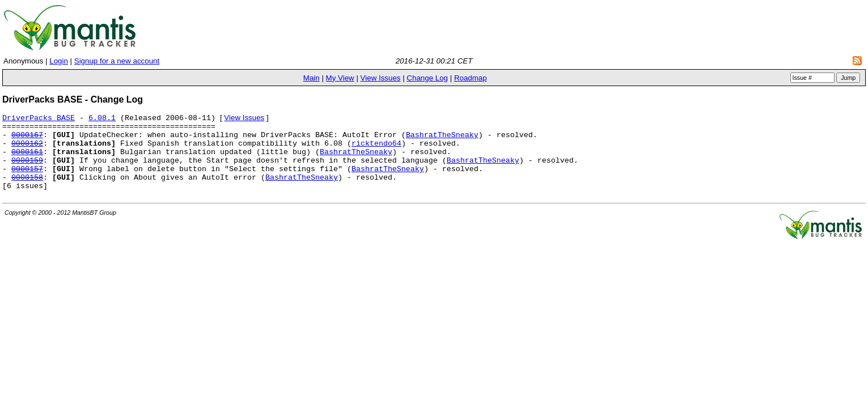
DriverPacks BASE (39, 120)
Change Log (427, 78)
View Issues (381, 78)
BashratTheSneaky (442, 141)
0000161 (27, 161)
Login (59, 61)
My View (340, 78)
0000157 (27, 181)
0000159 (27, 171)
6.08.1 (102, 120)
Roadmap (471, 78)
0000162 (27, 151)
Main (312, 78)
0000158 (27, 192)
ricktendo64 (376, 151)
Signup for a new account (117, 61)
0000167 (27, 141)
